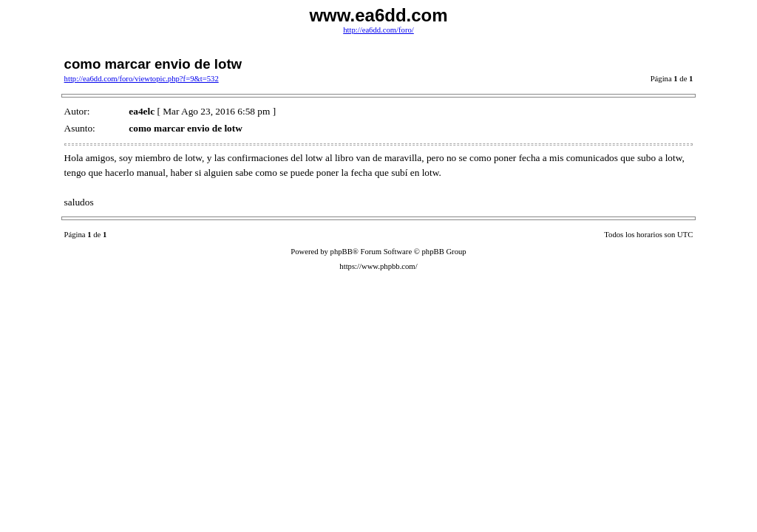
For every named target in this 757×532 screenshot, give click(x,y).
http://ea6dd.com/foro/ (378, 30)
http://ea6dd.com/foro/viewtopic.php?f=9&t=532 (142, 79)
